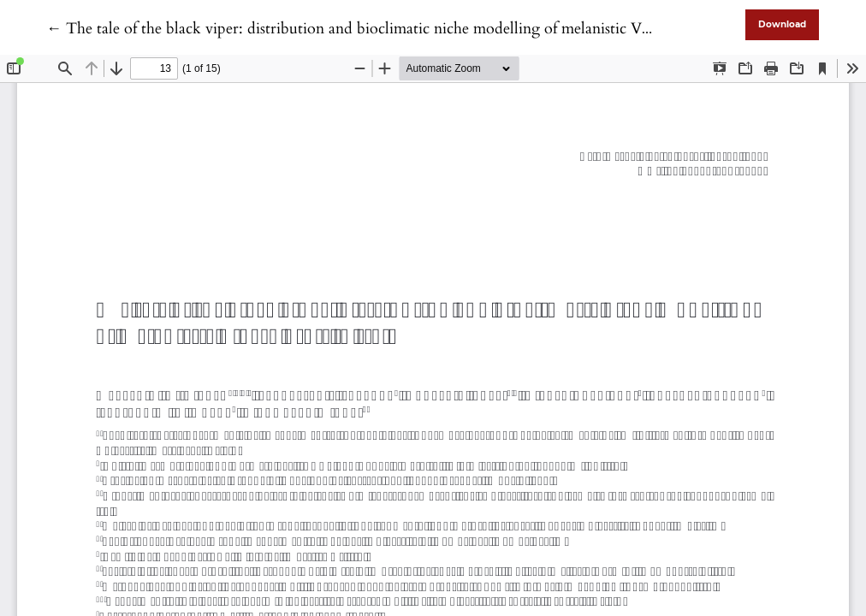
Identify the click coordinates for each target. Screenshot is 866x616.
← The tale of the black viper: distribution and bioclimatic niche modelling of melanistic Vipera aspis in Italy (403, 29)
